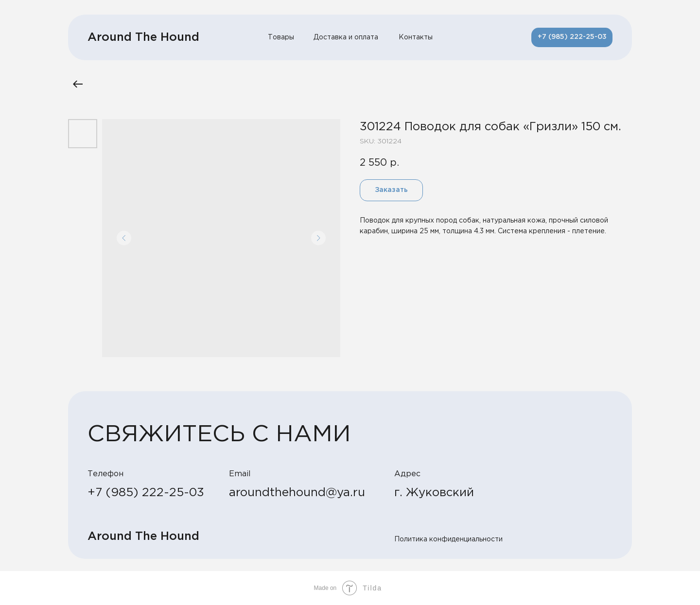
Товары (281, 37)
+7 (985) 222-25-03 (146, 493)
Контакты (416, 37)
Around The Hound (143, 37)
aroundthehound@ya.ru (297, 493)
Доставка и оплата (346, 37)
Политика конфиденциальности (448, 539)
